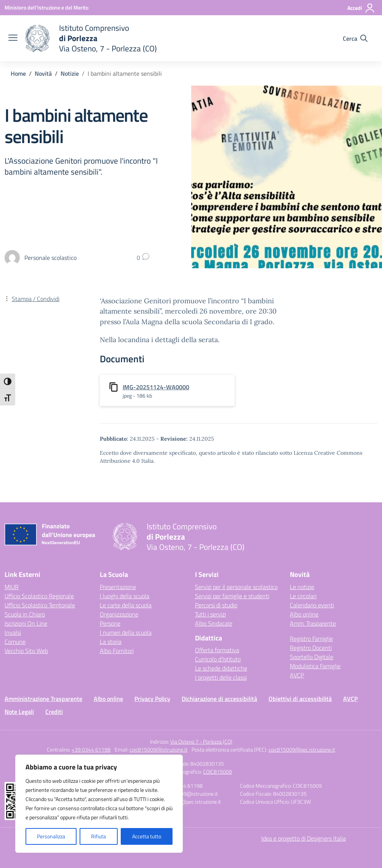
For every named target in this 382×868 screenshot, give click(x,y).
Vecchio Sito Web (26, 651)
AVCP (297, 675)
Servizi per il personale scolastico (236, 587)
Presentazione (118, 587)
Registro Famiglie (311, 639)
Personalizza (51, 836)
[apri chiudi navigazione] (13, 38)
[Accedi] (361, 8)
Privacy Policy (152, 699)
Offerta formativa (217, 650)
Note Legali (19, 712)
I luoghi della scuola (125, 596)
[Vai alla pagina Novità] (43, 73)
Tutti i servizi (210, 614)
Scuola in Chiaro (25, 614)
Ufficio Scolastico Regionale (39, 596)
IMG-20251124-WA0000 (156, 387)
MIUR (12, 587)
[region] (99, 804)
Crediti (54, 712)
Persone (110, 623)
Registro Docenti (311, 648)
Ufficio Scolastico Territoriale (40, 605)
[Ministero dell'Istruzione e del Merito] (46, 7)
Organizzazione (119, 614)
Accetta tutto (147, 836)
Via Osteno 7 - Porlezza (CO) (201, 741)
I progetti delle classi (221, 677)
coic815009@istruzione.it (158, 749)
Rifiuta (98, 836)
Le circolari (303, 596)
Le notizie (302, 587)
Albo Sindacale (214, 623)
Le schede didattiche (221, 668)
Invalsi (13, 632)
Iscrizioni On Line (26, 623)
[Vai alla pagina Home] (18, 73)
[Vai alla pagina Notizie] (70, 73)
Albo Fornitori (117, 651)
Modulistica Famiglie (315, 666)
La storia (111, 642)
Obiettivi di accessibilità (300, 699)
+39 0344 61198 (91, 749)
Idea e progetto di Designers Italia (304, 838)
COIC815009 (217, 772)
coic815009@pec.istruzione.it (302, 749)
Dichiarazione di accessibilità (219, 699)
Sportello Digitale (312, 657)
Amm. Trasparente (313, 623)
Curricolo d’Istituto (218, 659)
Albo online (304, 614)
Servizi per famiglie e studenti (232, 596)
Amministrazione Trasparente (43, 699)
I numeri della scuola (126, 632)
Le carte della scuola (126, 605)
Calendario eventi (312, 605)
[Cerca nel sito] (355, 38)
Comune (15, 642)
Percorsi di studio (216, 605)
